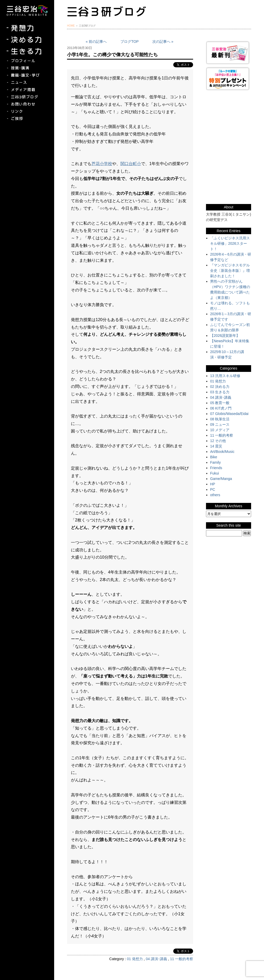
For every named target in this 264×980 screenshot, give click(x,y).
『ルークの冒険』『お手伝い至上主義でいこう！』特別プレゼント (229, 79)
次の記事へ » (163, 42)
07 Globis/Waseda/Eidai (229, 414)
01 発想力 (135, 959)
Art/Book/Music (222, 452)
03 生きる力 (220, 392)
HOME (71, 26)
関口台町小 (131, 164)
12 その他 (218, 441)
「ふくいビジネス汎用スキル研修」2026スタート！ (230, 243)
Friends (216, 468)
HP (213, 484)
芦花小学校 (102, 164)
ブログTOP (130, 42)
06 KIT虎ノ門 (221, 408)
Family (215, 462)
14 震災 (216, 446)
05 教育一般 (220, 403)
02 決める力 (220, 387)
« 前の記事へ (96, 42)
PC (213, 489)
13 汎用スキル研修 (225, 376)
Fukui (214, 473)
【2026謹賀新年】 (225, 336)
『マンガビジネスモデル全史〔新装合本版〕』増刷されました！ (230, 271)
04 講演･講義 (156, 959)
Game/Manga (221, 479)
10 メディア (220, 430)
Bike (214, 457)
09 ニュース (220, 424)
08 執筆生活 (220, 419)
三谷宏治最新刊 (229, 52)
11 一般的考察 (182, 959)
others (215, 495)
